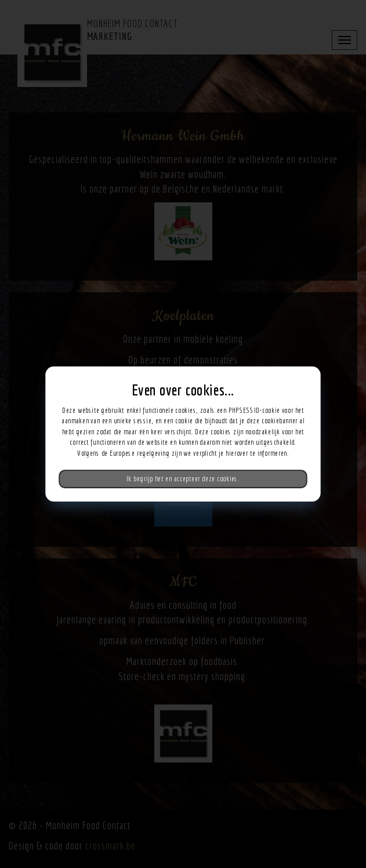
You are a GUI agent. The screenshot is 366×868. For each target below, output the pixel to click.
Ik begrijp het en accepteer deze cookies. (183, 479)
